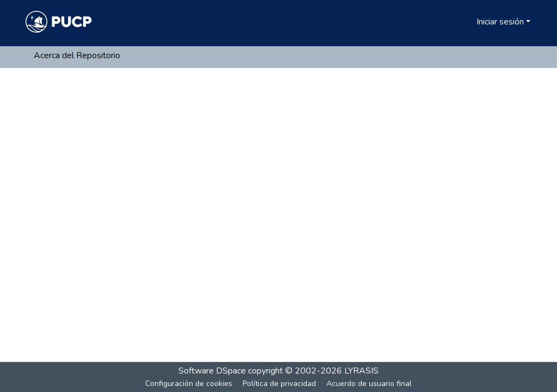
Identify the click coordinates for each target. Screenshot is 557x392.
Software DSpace (212, 371)
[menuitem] (466, 22)
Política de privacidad (279, 384)
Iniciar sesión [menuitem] (500, 22)
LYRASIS (361, 371)
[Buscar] (451, 22)
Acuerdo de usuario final (369, 384)
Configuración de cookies (189, 384)
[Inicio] (59, 22)
